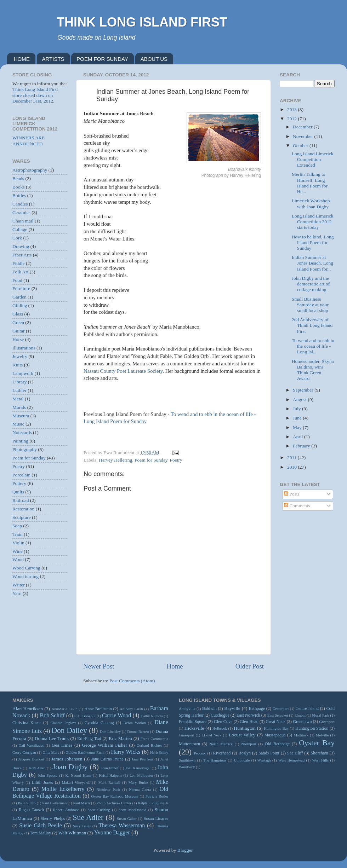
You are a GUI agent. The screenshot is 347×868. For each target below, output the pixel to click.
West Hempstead (291, 760)
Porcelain (21, 475)
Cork (17, 238)
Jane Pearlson (142, 759)
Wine (18, 551)
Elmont (300, 715)
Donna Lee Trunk (52, 738)
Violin (18, 543)
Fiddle (19, 263)
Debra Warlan (135, 723)
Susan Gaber (127, 818)
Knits (18, 365)
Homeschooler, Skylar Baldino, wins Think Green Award (313, 370)
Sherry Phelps (53, 818)
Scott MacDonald (133, 810)
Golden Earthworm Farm (85, 752)
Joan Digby (70, 767)
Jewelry (20, 356)
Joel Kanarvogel (138, 768)
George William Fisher (104, 745)
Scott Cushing (99, 810)
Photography (25, 449)
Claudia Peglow (63, 723)
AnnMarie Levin (64, 709)
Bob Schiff (52, 716)
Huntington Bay (276, 728)
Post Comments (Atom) (132, 681)
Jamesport (187, 735)
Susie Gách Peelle (41, 826)
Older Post (250, 666)
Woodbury (187, 767)
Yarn (17, 593)
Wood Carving (26, 568)
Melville (322, 735)
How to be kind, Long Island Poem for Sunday (313, 242)
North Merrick (221, 744)
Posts (292, 494)
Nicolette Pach (108, 789)
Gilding (20, 305)
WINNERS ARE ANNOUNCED (29, 141)
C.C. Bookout (85, 716)
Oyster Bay (317, 743)
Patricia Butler (157, 796)
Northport (249, 744)
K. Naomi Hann (78, 775)
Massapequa (275, 735)
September (304, 390)
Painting (20, 441)
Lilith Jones (42, 782)
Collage (20, 229)
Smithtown (187, 760)
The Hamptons (215, 760)
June (298, 418)
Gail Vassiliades (31, 745)
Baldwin (209, 708)
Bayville (232, 708)
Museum (21, 416)
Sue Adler (88, 817)
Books (19, 187)
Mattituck (301, 735)
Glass (18, 314)
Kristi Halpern (110, 775)
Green (18, 322)
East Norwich (248, 715)
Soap (17, 526)
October (301, 146)
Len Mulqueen (141, 775)
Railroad (21, 500)
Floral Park (320, 715)
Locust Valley (242, 735)
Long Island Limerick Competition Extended (313, 159)
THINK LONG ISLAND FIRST (142, 22)
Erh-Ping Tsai (89, 739)
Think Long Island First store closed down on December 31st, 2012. (35, 95)
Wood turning (25, 576)
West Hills (320, 760)
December (303, 127)
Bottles (19, 195)
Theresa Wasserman (122, 826)
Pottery (19, 483)
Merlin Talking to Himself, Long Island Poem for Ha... (310, 183)
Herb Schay (159, 752)
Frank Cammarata (154, 739)
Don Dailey (69, 730)
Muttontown (189, 744)
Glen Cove (223, 722)
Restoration (23, 509)
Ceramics (21, 212)
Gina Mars (51, 752)
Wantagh (264, 760)
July (297, 409)
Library (19, 382)
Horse (18, 339)
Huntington (245, 728)
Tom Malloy (40, 833)
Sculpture (22, 517)
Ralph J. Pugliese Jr (153, 803)
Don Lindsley (110, 731)
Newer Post (99, 666)
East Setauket (278, 715)
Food (17, 280)
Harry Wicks (126, 752)
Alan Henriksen (28, 709)
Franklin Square (193, 722)
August (300, 400)
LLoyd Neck (211, 735)
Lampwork (23, 373)
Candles (20, 204)
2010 (292, 467)
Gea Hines (62, 745)
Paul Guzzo (27, 803)
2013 (292, 109)
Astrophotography (30, 170)
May (298, 427)
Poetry (176, 460)
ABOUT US (154, 59)
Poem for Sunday (151, 460)
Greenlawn (302, 722)
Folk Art (20, 272)
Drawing (21, 246)
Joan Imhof (110, 768)
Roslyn (245, 753)
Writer (19, 585)
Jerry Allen (37, 768)
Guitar (19, 331)
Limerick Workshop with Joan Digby (311, 204)
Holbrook (220, 728)
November (303, 136)
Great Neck (276, 722)
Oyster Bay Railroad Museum (115, 796)
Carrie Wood (117, 716)
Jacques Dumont (31, 759)
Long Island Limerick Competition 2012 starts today (313, 222)
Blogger (185, 850)
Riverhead (222, 753)
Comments (297, 506)
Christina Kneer (27, 723)
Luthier (19, 390)
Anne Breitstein (98, 709)
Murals (19, 407)
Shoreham (320, 753)
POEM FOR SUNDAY (102, 59)
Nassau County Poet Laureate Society (123, 371)
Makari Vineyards (76, 782)
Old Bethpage (277, 744)
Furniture (21, 288)
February (302, 446)
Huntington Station (312, 728)
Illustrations (24, 348)
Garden (19, 297)
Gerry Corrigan (24, 752)
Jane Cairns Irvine (107, 759)
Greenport (327, 722)
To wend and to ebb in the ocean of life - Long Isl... (313, 346)
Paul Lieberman (54, 803)
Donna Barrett (138, 731)
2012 (292, 119)
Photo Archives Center (114, 803)
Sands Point (269, 753)
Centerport (280, 708)
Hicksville (194, 728)
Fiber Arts (22, 255)
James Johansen (67, 759)
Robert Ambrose (66, 810)
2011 (292, 458)
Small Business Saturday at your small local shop (310, 305)
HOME (22, 59)
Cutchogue (220, 715)
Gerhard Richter (149, 745)
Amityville (187, 708)
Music (18, 424)
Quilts (18, 492)
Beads (18, 178)
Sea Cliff (295, 753)
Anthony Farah (131, 709)
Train (18, 534)
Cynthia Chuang (99, 723)
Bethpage (257, 708)
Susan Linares (156, 818)
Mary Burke (138, 782)
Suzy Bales (82, 826)
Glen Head (249, 722)
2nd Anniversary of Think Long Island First (312, 325)
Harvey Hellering (115, 460)
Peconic (200, 753)
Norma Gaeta (140, 789)
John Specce (48, 775)
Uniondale (242, 760)
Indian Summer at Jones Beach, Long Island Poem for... (312, 263)
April (298, 437)
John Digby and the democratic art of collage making (311, 284)
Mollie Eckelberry (63, 789)
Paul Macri (81, 803)
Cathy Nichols (152, 716)
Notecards (22, 432)
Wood (18, 559)
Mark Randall (109, 782)
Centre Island (307, 708)
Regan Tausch (31, 810)
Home (175, 666)
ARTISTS (53, 59)
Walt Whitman (72, 833)
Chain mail (23, 221)
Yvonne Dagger (112, 833)
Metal (18, 399)
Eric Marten (120, 738)
